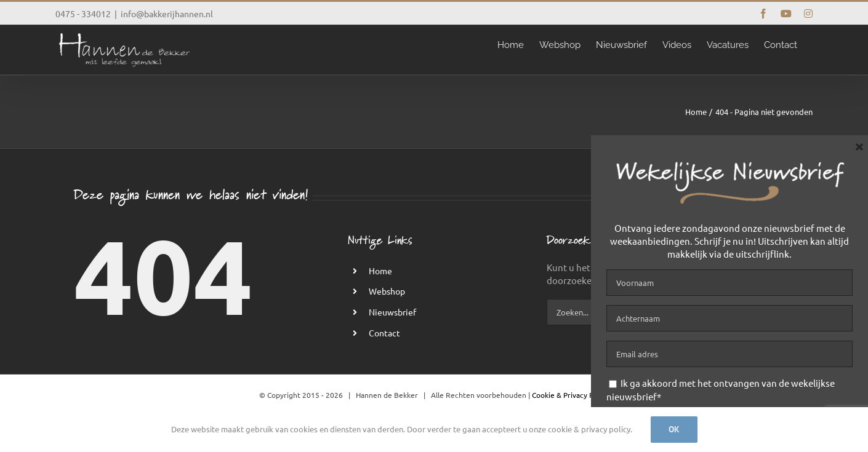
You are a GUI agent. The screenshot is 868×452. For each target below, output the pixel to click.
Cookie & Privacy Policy (570, 395)
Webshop (387, 291)
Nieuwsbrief (392, 312)
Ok (674, 429)
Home (380, 271)
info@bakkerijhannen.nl (167, 14)
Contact (384, 333)
